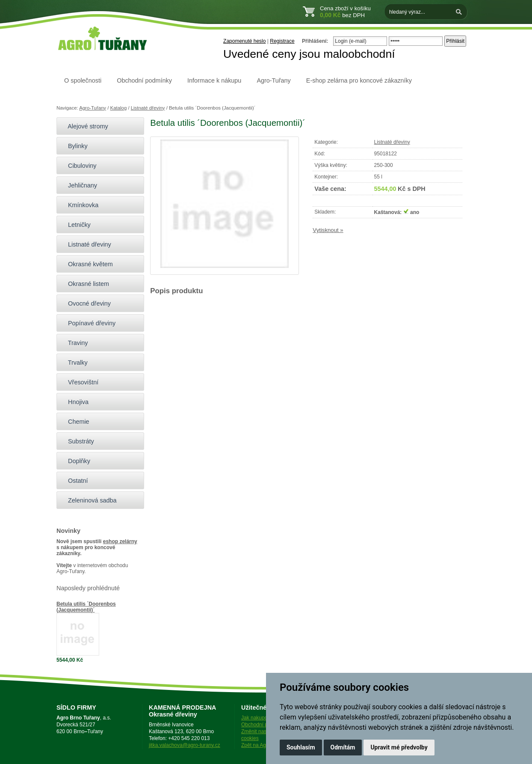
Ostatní (74, 481)
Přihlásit (455, 41)
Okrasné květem (87, 264)
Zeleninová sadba (89, 500)
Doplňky (75, 461)
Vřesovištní (80, 382)
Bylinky (74, 146)
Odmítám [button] (343, 747)
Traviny (74, 343)
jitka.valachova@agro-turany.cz (185, 745)
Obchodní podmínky (144, 80)
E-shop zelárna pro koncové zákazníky (359, 80)
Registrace (282, 41)
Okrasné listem (85, 284)
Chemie (75, 422)
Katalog (119, 108)
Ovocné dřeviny (86, 303)
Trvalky (74, 363)
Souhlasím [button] (301, 747)
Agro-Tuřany (273, 80)
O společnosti (83, 80)
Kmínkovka (80, 205)
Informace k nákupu (214, 80)
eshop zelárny (120, 541)
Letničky (76, 225)
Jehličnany (79, 185)
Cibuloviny (78, 166)
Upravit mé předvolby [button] (399, 747)
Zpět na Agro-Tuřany (265, 745)
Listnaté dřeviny (148, 108)
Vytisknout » (328, 230)
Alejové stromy (84, 126)
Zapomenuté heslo (244, 41)
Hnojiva (75, 402)
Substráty (77, 441)
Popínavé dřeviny (88, 323)
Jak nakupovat (258, 718)
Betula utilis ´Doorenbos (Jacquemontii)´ (86, 607)
